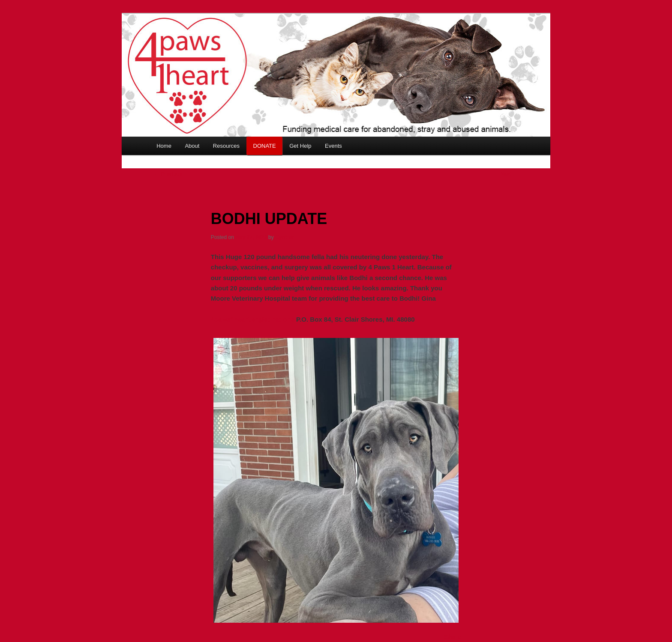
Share (453, 637)
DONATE (265, 146)
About (192, 146)
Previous (168, 174)
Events (333, 146)
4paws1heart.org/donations (253, 319)
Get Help (300, 146)
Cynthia (285, 237)
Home (164, 146)
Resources (226, 146)
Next (509, 174)
